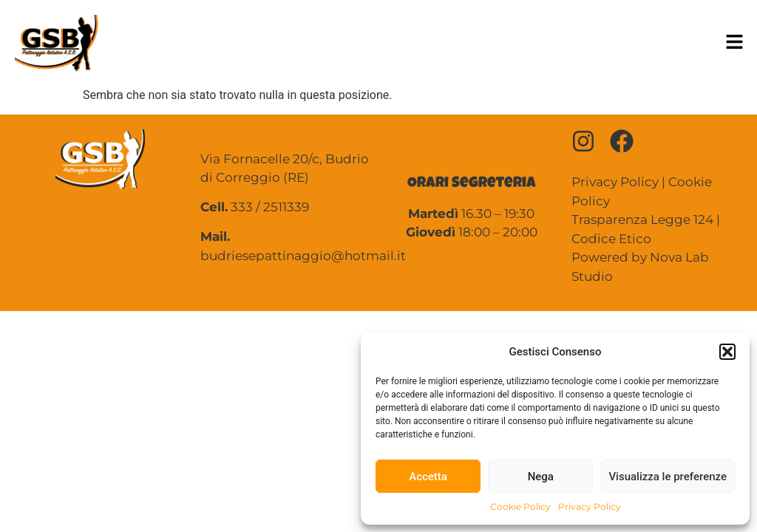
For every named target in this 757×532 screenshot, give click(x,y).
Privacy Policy (590, 507)
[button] (727, 352)
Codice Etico (611, 239)
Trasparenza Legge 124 (642, 219)
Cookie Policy (520, 507)
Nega (541, 477)
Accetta (428, 477)
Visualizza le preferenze (668, 477)
